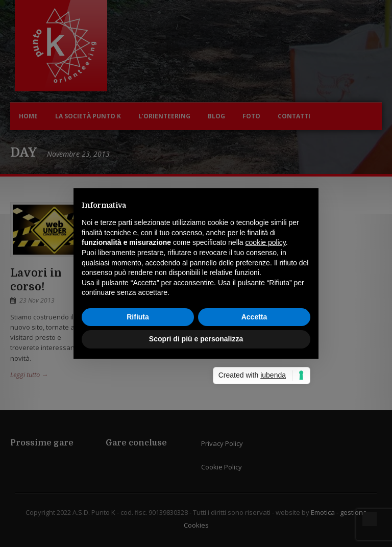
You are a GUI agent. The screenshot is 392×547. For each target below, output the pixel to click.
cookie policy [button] (266, 242)
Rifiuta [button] (138, 317)
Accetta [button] (254, 317)
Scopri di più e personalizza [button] (196, 339)
